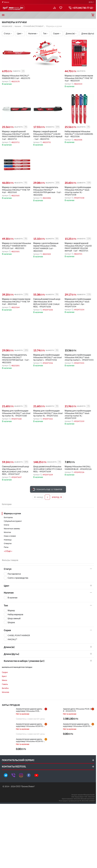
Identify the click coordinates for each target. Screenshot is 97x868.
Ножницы (8, 540)
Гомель (5, 684)
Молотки (7, 532)
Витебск (5, 688)
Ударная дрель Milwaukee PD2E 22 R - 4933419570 (77, 710)
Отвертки (8, 543)
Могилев (5, 692)
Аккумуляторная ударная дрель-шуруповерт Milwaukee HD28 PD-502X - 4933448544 (30, 725)
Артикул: (5, 81)
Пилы (6, 547)
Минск (4, 680)
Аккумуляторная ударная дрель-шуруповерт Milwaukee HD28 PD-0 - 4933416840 (30, 740)
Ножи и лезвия (10, 536)
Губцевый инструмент (13, 521)
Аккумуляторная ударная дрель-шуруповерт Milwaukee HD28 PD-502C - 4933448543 (77, 725)
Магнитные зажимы (12, 529)
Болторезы (8, 517)
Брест (4, 676)
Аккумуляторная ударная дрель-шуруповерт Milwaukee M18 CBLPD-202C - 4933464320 (29, 710)
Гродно (5, 672)
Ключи (7, 525)
